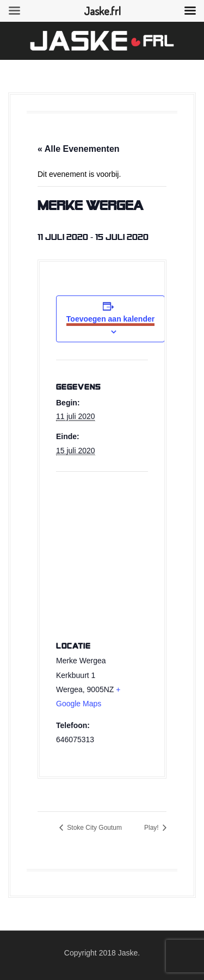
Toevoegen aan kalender (110, 319)
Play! (152, 828)
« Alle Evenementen (79, 149)
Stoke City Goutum (94, 828)
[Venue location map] (102, 550)
